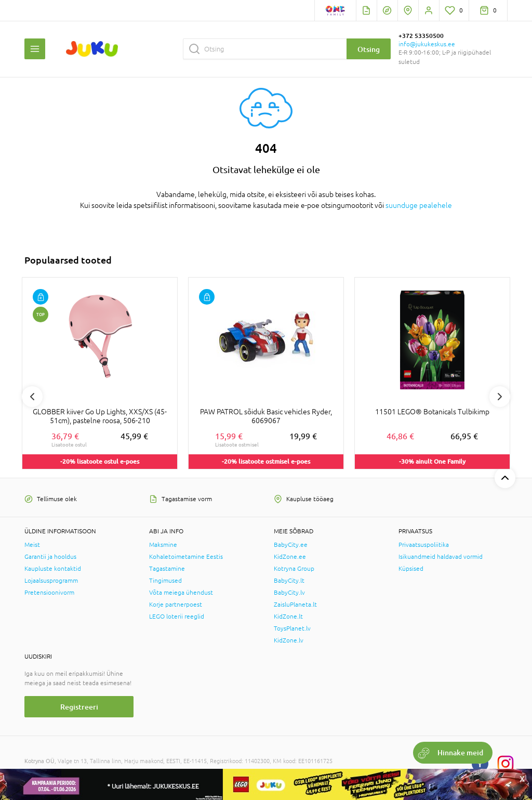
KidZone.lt (288, 617)
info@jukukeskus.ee (427, 44)
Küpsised (411, 569)
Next (500, 397)
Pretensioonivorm (49, 593)
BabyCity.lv (289, 593)
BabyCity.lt (289, 581)
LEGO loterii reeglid (177, 617)
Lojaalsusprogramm (51, 581)
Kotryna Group (294, 569)
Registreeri (79, 707)
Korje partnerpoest (176, 605)
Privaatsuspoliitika (424, 545)
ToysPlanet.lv (292, 628)
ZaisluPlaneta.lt (295, 605)
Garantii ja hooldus (50, 557)
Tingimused (165, 581)
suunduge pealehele (419, 205)
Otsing (369, 49)
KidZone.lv (289, 640)
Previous (32, 397)
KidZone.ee (290, 557)
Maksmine (163, 545)
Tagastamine (167, 569)
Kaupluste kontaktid (53, 569)
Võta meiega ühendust (181, 593)
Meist (32, 545)
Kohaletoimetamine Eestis (186, 557)
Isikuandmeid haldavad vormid (441, 557)
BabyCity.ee (291, 545)
